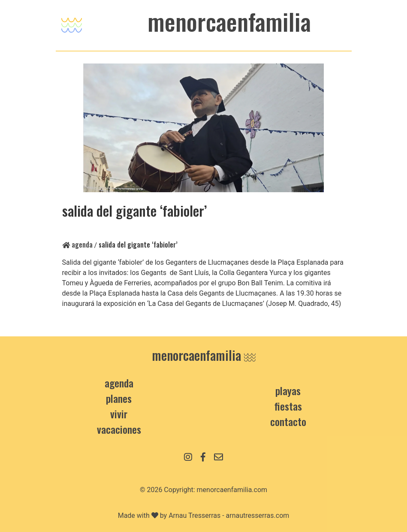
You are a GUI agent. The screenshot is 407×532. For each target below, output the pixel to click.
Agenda (77, 245)
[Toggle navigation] (72, 23)
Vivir (119, 414)
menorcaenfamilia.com (232, 490)
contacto (288, 421)
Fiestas (288, 406)
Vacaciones (119, 429)
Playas (288, 390)
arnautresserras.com (258, 515)
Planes (119, 398)
